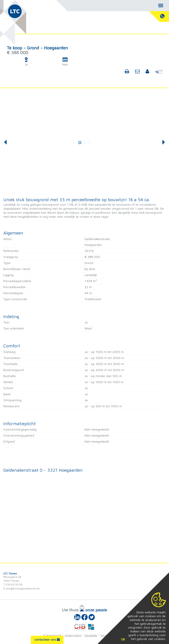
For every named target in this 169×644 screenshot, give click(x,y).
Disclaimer (91, 635)
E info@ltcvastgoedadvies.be (22, 588)
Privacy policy (73, 635)
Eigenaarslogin (52, 635)
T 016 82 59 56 (13, 584)
